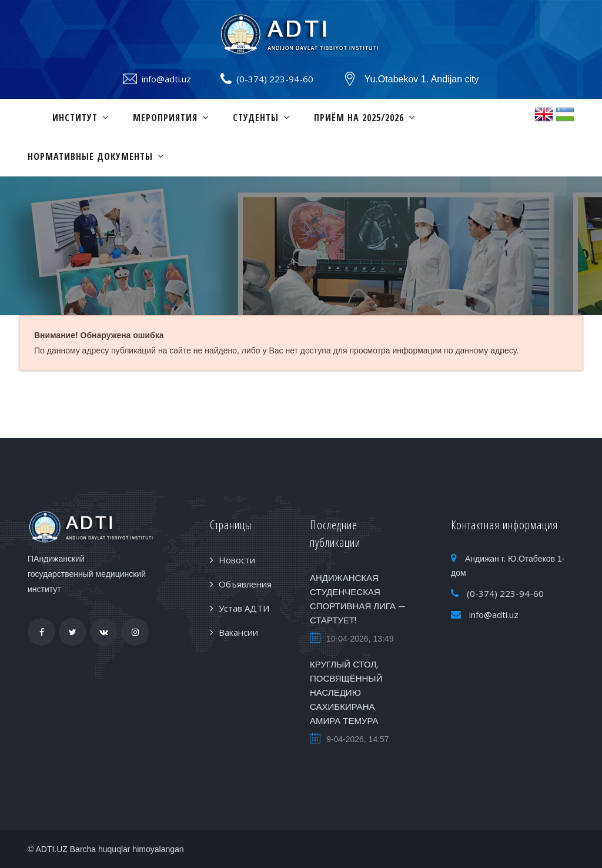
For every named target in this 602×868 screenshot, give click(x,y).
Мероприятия (165, 118)
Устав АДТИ (244, 608)
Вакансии (238, 632)
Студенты (256, 118)
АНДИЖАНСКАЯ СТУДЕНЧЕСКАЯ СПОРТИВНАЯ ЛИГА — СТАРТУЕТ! (358, 600)
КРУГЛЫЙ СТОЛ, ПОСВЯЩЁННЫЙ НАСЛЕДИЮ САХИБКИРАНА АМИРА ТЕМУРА (346, 693)
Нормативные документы (90, 156)
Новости (237, 560)
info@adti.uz (166, 79)
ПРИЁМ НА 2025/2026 (359, 118)
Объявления (245, 584)
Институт (75, 118)
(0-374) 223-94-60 (275, 79)
